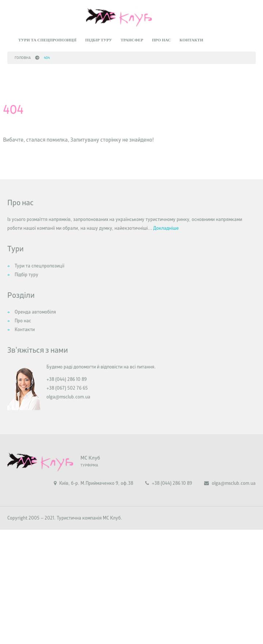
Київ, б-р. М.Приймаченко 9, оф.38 (93, 493)
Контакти (191, 38)
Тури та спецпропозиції (47, 38)
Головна (23, 56)
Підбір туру (99, 38)
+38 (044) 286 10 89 (169, 493)
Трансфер (132, 38)
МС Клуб (90, 468)
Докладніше (166, 238)
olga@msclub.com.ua (68, 407)
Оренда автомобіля (35, 322)
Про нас (161, 38)
